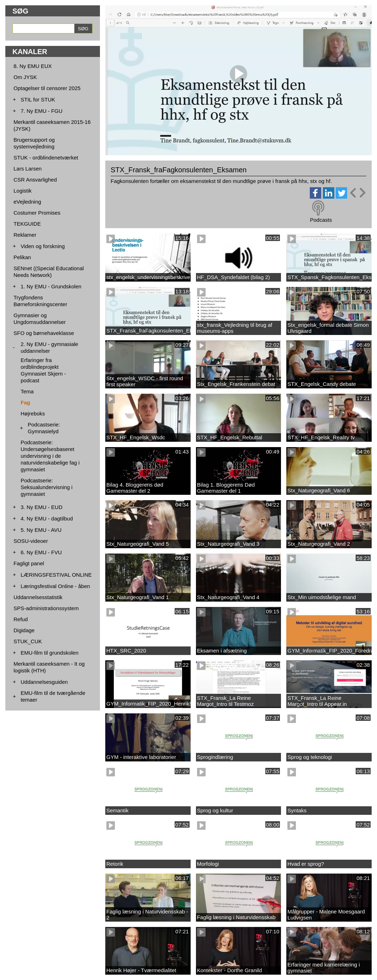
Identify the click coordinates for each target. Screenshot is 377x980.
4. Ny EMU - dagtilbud (47, 518)
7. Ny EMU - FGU (42, 111)
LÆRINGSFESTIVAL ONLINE (56, 575)
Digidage (24, 630)
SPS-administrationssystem (46, 608)
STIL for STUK (38, 99)
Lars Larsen (28, 169)
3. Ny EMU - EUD (42, 507)
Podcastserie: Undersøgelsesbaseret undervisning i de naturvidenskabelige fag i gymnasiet (50, 456)
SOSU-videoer (31, 541)
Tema (27, 391)
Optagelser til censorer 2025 (47, 88)
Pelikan (22, 257)
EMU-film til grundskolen (50, 653)
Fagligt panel (29, 563)
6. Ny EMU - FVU (41, 552)
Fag (25, 402)
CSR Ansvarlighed (35, 180)
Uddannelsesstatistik (38, 597)
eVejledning (27, 202)
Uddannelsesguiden (44, 682)
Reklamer (25, 235)
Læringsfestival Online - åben (55, 586)
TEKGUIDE (27, 224)
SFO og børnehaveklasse (44, 333)
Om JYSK (25, 77)
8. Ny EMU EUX (33, 66)
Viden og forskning (43, 246)
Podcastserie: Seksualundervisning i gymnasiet (47, 487)
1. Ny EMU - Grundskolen (51, 286)
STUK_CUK (28, 641)
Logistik (23, 191)
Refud (21, 619)
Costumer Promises (37, 213)
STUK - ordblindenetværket (46, 158)
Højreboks (33, 413)
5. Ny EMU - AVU (41, 530)
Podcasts (321, 220)
